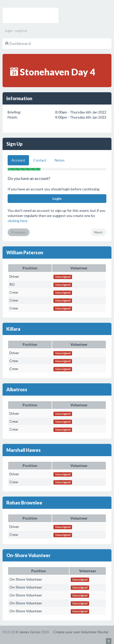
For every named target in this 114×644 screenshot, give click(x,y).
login (9, 31)
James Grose (30, 632)
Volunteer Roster (31, 15)
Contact (40, 160)
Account (18, 160)
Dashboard (18, 43)
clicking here (18, 221)
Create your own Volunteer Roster (81, 632)
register (21, 31)
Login (57, 198)
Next (98, 232)
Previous (19, 232)
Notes (60, 160)
